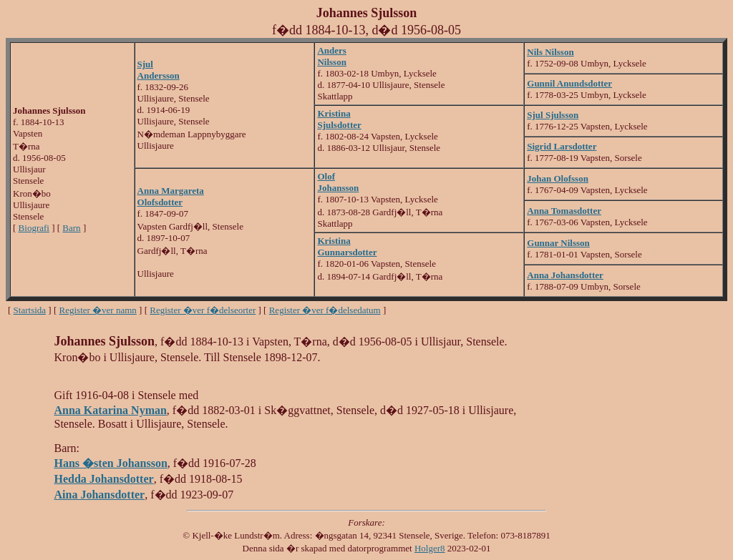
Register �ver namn (98, 310)
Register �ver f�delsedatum (325, 310)
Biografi (34, 228)
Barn (71, 228)
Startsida (30, 310)
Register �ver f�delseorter (203, 310)
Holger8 (430, 548)
